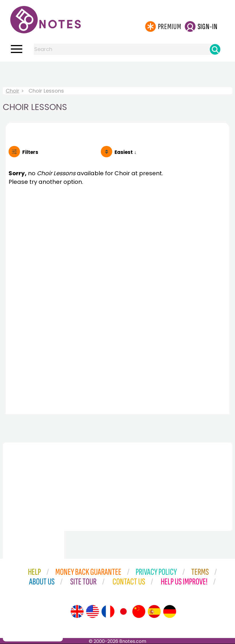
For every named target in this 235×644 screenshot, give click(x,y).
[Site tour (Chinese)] (139, 612)
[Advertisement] (118, 73)
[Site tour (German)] (170, 612)
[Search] (215, 49)
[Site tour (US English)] (93, 612)
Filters (30, 152)
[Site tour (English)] (77, 612)
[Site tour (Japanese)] (123, 612)
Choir (13, 91)
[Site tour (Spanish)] (154, 612)
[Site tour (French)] (108, 612)
